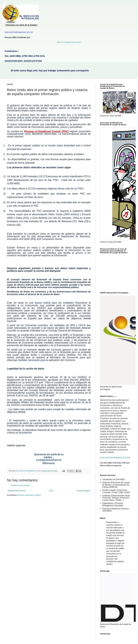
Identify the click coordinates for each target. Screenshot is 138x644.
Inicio (51, 491)
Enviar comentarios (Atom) (30, 495)
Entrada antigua (83, 491)
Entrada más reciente (17, 491)
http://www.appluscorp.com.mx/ (69, 42)
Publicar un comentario (20, 485)
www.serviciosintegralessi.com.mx (115, 458)
